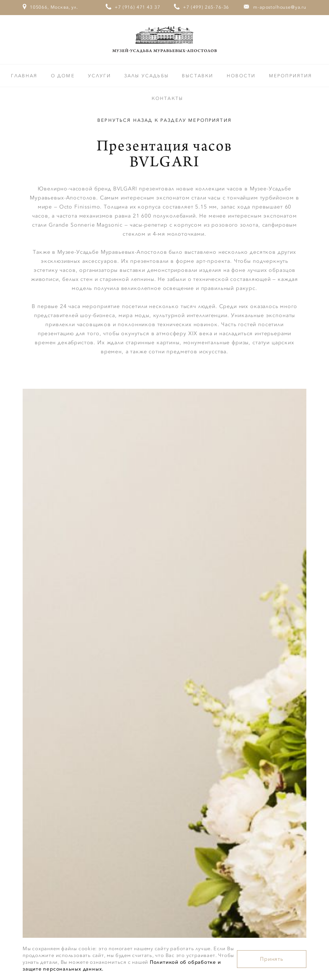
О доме (64, 76)
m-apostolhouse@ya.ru (280, 7)
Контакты (167, 98)
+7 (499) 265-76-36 (206, 7)
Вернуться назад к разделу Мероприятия (164, 120)
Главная (25, 76)
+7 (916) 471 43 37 (137, 7)
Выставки (198, 76)
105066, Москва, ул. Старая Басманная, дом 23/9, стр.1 (51, 21)
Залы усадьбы (147, 76)
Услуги (100, 76)
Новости (242, 76)
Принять (272, 959)
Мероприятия (291, 76)
